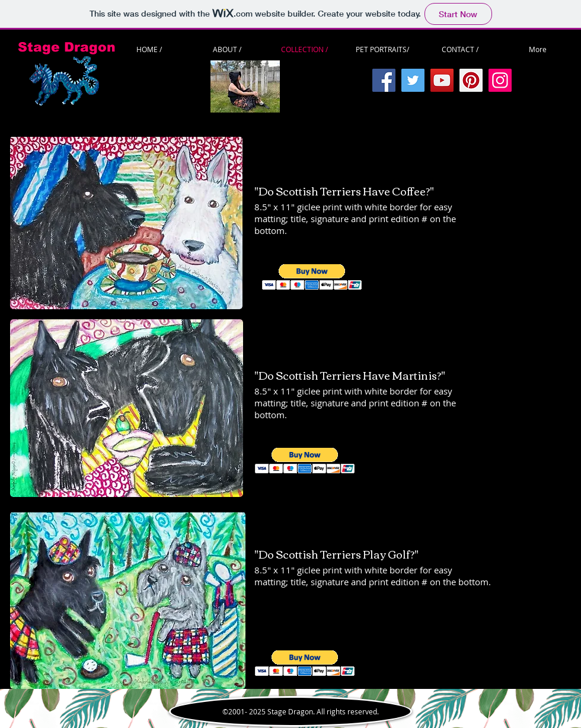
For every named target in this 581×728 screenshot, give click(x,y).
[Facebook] (384, 80)
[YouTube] (442, 80)
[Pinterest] (471, 80)
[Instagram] (500, 80)
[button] (312, 277)
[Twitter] (413, 80)
